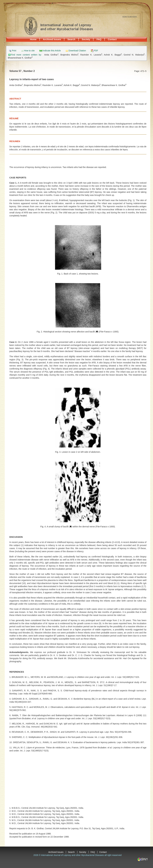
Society (86, 39)
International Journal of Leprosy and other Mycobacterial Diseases (59, 26)
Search (71, 39)
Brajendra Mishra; (70, 55)
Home (33, 39)
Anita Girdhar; (52, 55)
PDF (96, 51)
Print (14, 51)
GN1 (142, 859)
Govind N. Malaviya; (134, 55)
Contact (112, 39)
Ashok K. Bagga (113, 55)
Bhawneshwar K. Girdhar (20, 58)
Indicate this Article (52, 51)
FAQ (99, 39)
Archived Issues (52, 39)
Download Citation (77, 51)
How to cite (29, 51)
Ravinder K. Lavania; (92, 55)
